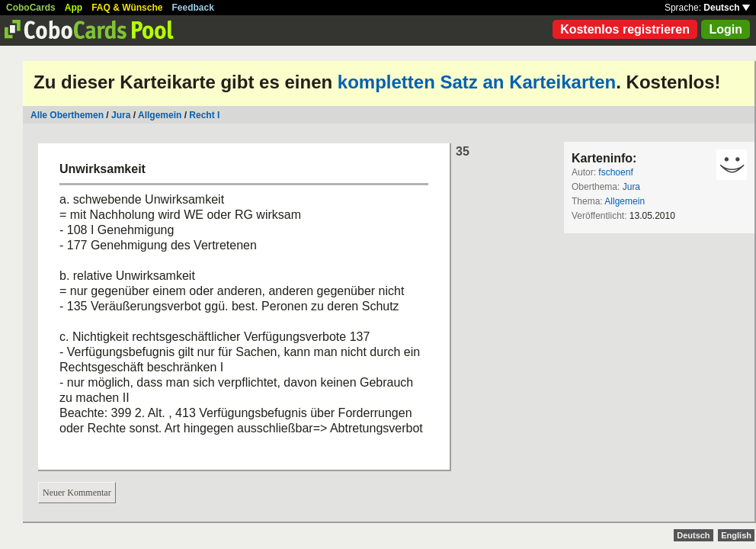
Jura (121, 115)
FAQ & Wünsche (127, 8)
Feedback (193, 8)
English (736, 535)
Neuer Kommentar (77, 493)
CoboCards (31, 8)
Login (726, 29)
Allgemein (160, 115)
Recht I (204, 115)
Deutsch (727, 8)
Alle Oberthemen (67, 115)
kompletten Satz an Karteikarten (477, 82)
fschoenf (615, 172)
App (74, 8)
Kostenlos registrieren (625, 29)
